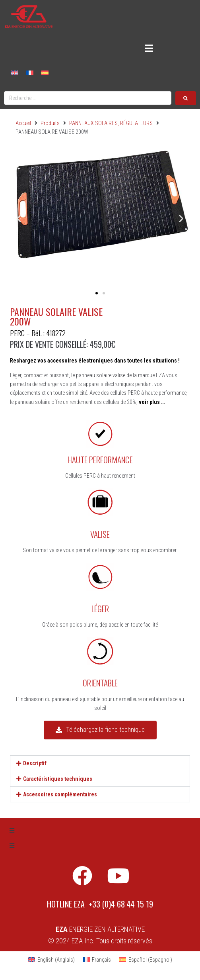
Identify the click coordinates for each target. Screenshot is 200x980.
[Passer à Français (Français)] (97, 960)
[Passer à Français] (30, 72)
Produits (50, 123)
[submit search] (186, 98)
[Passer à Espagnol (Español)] (146, 960)
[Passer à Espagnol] (45, 72)
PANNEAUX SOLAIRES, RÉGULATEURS (111, 123)
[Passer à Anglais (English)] (51, 960)
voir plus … (152, 402)
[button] (19, 219)
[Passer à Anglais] (15, 72)
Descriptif (35, 763)
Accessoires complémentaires (60, 794)
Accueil (23, 123)
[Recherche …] (88, 98)
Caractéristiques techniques (58, 779)
